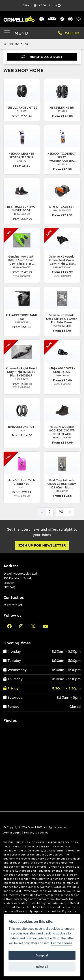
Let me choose (62, 943)
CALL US (69, 33)
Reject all (42, 967)
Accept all (42, 955)
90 (61, 512)
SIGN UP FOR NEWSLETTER (42, 545)
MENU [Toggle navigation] (16, 33)
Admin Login (12, 833)
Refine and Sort (42, 57)
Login (55, 5)
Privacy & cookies (36, 833)
